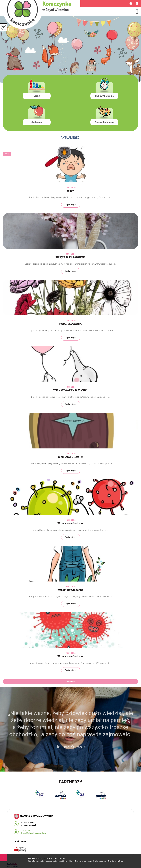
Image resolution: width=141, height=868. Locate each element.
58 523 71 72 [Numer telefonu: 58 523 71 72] (27, 830)
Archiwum (71, 682)
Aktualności (70, 138)
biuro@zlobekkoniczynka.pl (130, 3)
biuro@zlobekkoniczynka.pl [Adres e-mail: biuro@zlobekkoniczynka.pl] (34, 833)
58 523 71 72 (137, 3)
